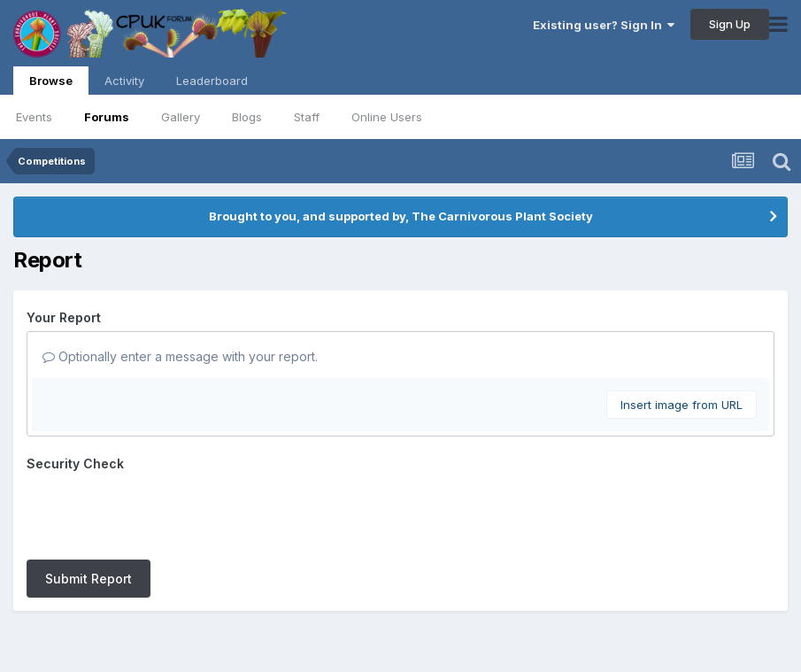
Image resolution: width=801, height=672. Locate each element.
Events (34, 117)
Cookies (441, 609)
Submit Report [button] (89, 510)
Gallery (181, 117)
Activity (124, 81)
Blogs (247, 117)
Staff (307, 117)
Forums (107, 117)
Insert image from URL (682, 405)
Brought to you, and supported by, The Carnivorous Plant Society (401, 216)
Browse (51, 84)
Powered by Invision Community (401, 646)
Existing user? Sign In (604, 25)
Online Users (387, 117)
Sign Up (730, 24)
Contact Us (368, 609)
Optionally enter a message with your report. (180, 356)
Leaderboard (212, 81)
